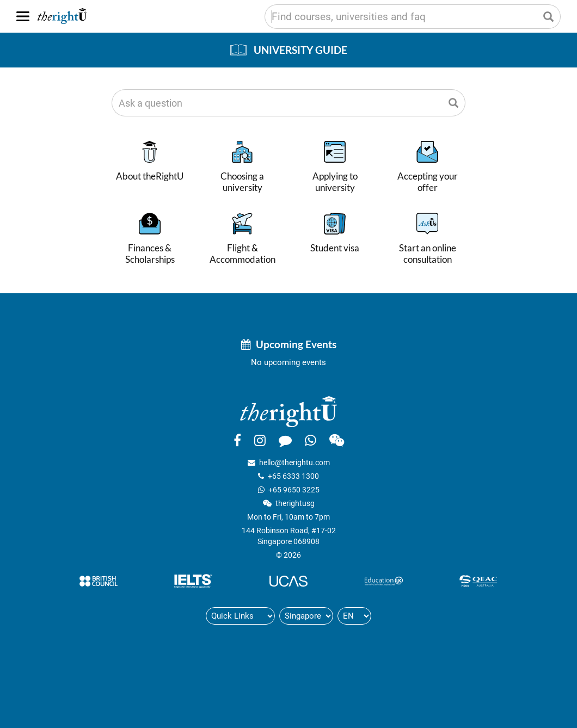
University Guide (300, 50)
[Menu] (23, 16)
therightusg (295, 503)
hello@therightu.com (294, 462)
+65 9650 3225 (294, 490)
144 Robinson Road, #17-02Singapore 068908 (289, 536)
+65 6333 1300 (293, 476)
